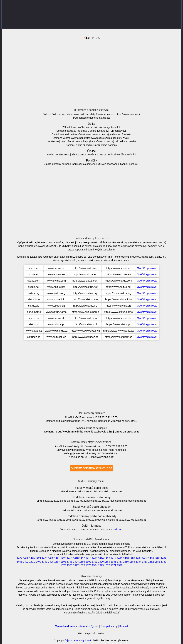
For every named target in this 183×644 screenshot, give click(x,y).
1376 (82, 565)
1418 (76, 558)
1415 (95, 558)
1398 (51, 562)
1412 (113, 558)
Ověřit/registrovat (147, 268)
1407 (145, 558)
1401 (32, 562)
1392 (88, 562)
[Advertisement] (91, 73)
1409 (132, 558)
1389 (107, 562)
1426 (26, 558)
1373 (101, 565)
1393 (82, 562)
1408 (138, 558)
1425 (32, 558)
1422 (51, 558)
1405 (157, 558)
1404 (163, 558)
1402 (26, 562)
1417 (82, 558)
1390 (101, 562)
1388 (113, 562)
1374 (95, 565)
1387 (120, 562)
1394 (76, 562)
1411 (120, 558)
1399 (45, 562)
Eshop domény (109, 626)
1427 (19, 558)
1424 (38, 558)
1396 (63, 562)
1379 (63, 565)
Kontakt (124, 626)
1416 (88, 558)
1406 (151, 558)
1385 (132, 562)
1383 (145, 562)
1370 (120, 565)
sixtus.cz (118, 529)
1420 (63, 558)
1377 (76, 565)
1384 (138, 562)
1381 (157, 562)
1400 (38, 562)
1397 (57, 562)
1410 (126, 558)
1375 (88, 565)
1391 (95, 562)
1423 (45, 558)
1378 (70, 565)
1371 (113, 565)
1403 (19, 562)
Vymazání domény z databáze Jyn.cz (77, 626)
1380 (163, 562)
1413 (107, 558)
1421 (57, 558)
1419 (70, 558)
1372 (107, 565)
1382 (151, 562)
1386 (126, 562)
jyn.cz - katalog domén (80, 640)
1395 (70, 562)
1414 (101, 558)
